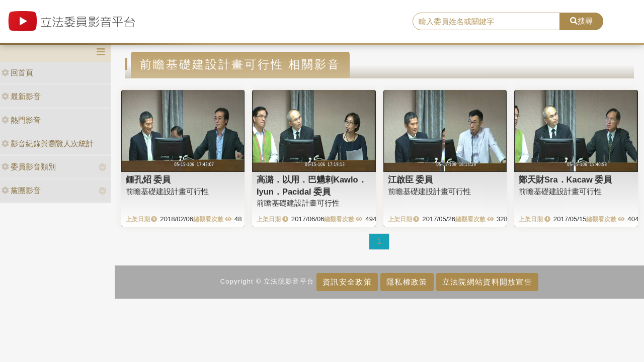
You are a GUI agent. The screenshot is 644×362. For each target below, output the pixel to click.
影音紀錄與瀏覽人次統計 (48, 144)
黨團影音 (21, 190)
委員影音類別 (29, 167)
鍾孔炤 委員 (148, 179)
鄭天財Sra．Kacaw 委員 (565, 179)
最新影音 (21, 96)
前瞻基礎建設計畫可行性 (167, 191)
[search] (486, 22)
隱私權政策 (407, 282)
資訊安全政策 (347, 282)
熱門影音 (21, 120)
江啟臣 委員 (411, 179)
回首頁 (17, 73)
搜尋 (581, 21)
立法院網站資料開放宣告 (487, 282)
